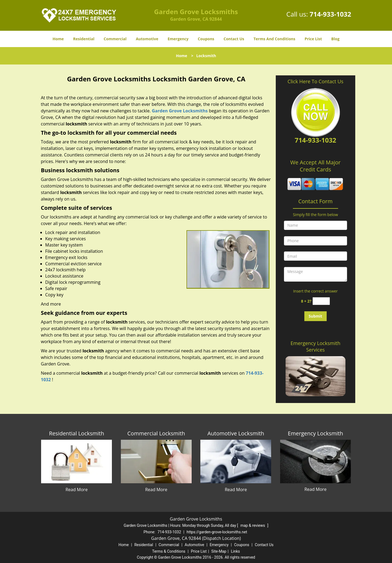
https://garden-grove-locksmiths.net (217, 532)
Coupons (206, 39)
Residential (84, 39)
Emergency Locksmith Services (315, 346)
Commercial (115, 39)
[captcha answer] (321, 301)
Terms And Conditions (274, 39)
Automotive (147, 39)
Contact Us (234, 39)
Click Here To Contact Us (315, 81)
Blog (335, 39)
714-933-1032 (330, 14)
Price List (313, 39)
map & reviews (253, 525)
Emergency (178, 39)
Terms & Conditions (169, 551)
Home (58, 39)
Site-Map (219, 551)
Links (235, 551)
